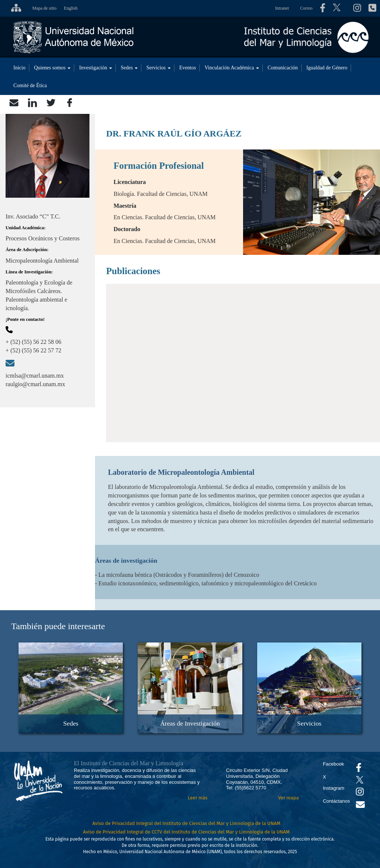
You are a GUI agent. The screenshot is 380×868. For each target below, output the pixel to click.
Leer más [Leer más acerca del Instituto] (198, 798)
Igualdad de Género (327, 68)
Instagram (334, 788)
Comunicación (283, 68)
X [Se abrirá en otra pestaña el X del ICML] (325, 777)
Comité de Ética (30, 86)
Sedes (129, 68)
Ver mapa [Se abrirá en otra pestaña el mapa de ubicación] (289, 798)
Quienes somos (53, 68)
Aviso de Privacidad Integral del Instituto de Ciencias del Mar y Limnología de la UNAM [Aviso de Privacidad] (186, 823)
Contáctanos (336, 801)
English (71, 8)
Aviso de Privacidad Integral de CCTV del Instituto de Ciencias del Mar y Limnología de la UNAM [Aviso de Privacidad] (186, 832)
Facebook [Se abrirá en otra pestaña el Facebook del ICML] (333, 764)
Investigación (96, 68)
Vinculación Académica (232, 68)
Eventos (188, 68)
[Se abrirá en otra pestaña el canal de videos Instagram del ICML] (360, 793)
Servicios (158, 68)
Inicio (19, 68)
